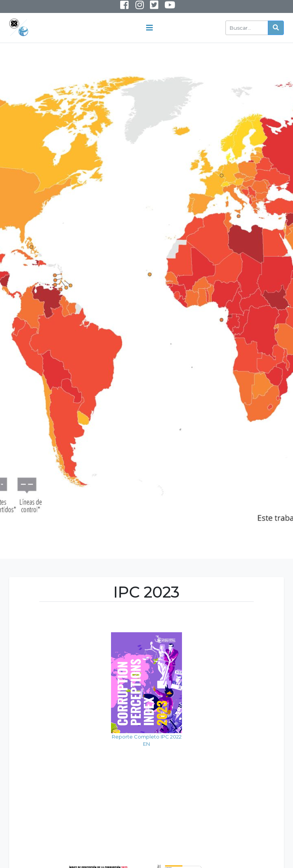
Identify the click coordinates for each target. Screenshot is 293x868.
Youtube (164, 8)
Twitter (154, 6)
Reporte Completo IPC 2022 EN (59, 688)
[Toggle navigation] (150, 28)
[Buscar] (247, 28)
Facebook (124, 6)
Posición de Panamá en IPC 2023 (59, 784)
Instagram (134, 8)
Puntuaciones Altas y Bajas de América (146, 793)
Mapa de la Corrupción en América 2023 (234, 782)
